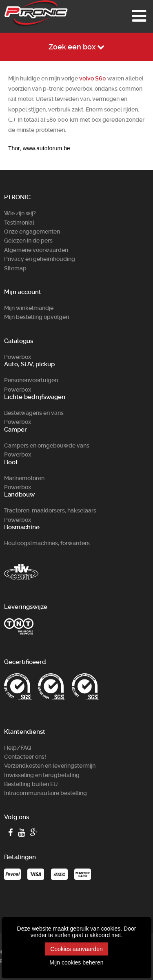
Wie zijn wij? (20, 213)
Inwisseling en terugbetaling (42, 775)
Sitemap (15, 268)
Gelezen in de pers (28, 241)
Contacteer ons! (25, 757)
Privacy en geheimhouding (40, 259)
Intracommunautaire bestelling (45, 793)
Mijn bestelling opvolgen (37, 317)
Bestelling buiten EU (31, 784)
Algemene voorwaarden (36, 250)
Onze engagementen (32, 232)
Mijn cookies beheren (76, 962)
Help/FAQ (18, 748)
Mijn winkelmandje (29, 308)
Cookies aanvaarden (76, 949)
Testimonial (19, 223)
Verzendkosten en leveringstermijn (50, 766)
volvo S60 (93, 78)
